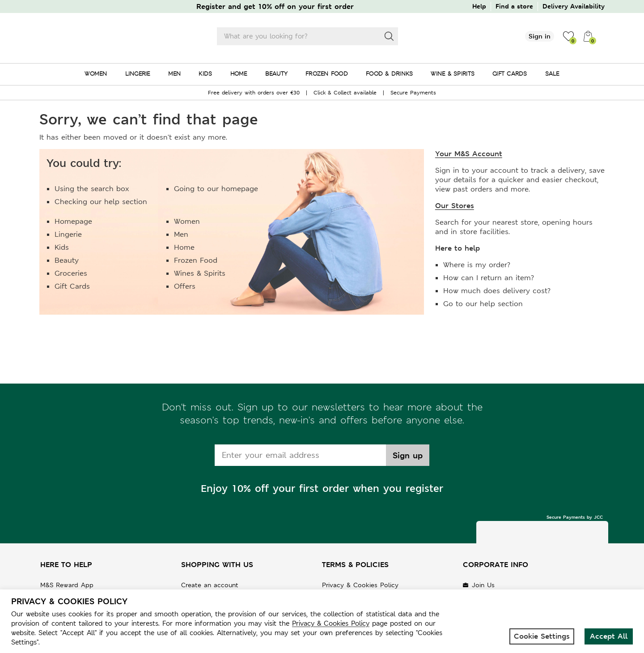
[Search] (389, 36)
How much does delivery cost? (497, 291)
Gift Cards (72, 286)
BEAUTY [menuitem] (277, 74)
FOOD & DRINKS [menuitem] (389, 74)
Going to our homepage (216, 189)
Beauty (67, 260)
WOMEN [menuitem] (96, 74)
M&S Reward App (67, 585)
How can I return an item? (489, 278)
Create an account (210, 585)
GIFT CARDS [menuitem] (510, 74)
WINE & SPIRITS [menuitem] (453, 74)
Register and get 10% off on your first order (275, 6)
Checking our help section (101, 202)
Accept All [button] (609, 636)
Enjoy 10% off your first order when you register (322, 489)
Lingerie (68, 234)
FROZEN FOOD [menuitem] (327, 74)
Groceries (71, 273)
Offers (185, 286)
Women (187, 221)
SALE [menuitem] (552, 74)
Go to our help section (483, 304)
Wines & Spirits (200, 273)
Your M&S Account (469, 154)
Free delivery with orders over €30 (254, 93)
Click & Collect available (345, 93)
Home (184, 247)
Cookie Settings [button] (542, 636)
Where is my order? (477, 265)
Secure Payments (413, 93)
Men (181, 234)
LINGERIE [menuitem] (138, 74)
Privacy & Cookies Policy (360, 585)
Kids (62, 247)
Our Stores (455, 206)
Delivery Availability (574, 6)
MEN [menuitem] (175, 74)
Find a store (514, 6)
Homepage (73, 221)
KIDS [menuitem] (205, 74)
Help (479, 6)
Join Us (483, 585)
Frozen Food (196, 260)
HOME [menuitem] (239, 74)
